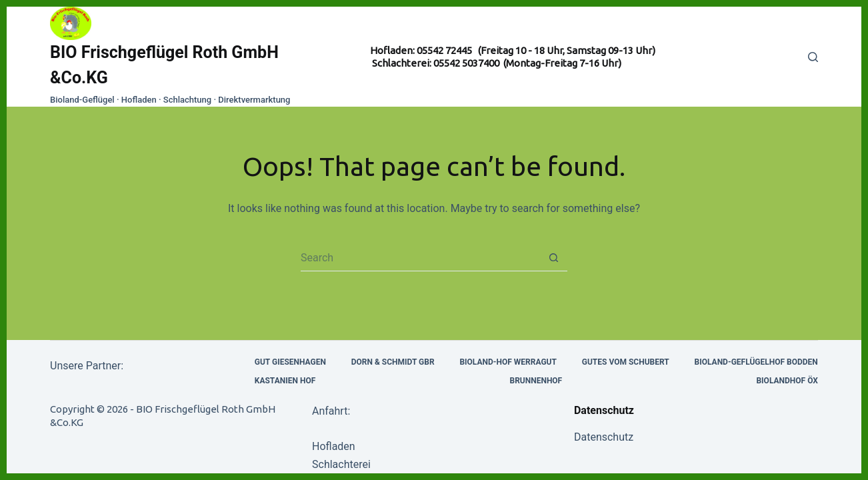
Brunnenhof (536, 381)
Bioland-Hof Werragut (508, 362)
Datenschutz (604, 437)
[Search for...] (421, 258)
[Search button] (554, 258)
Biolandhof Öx (787, 381)
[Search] (813, 57)
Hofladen (334, 446)
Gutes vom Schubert (626, 362)
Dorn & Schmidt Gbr (393, 362)
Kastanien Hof (285, 381)
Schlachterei (341, 464)
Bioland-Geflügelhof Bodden (756, 362)
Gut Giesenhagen (290, 362)
